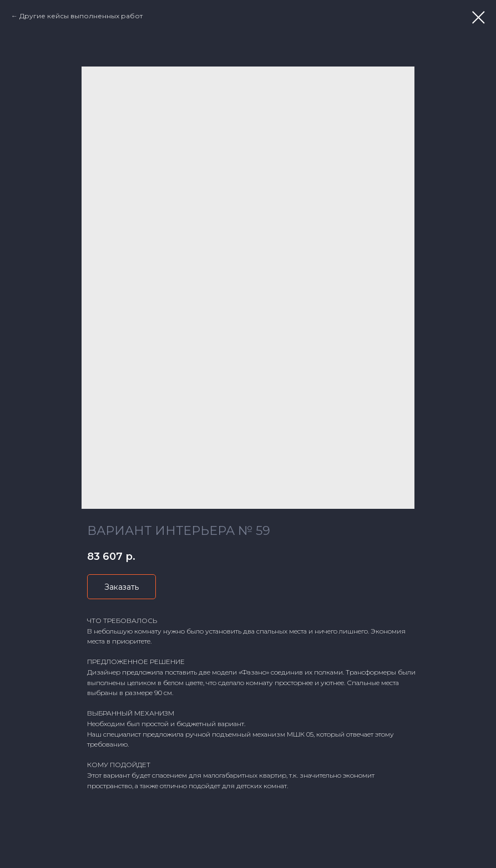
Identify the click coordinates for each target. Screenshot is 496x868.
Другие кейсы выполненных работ (81, 16)
